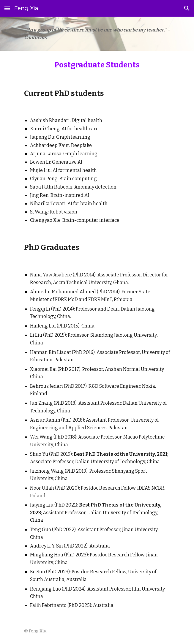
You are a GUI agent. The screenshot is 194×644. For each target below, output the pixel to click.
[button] (7, 8)
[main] (97, 34)
